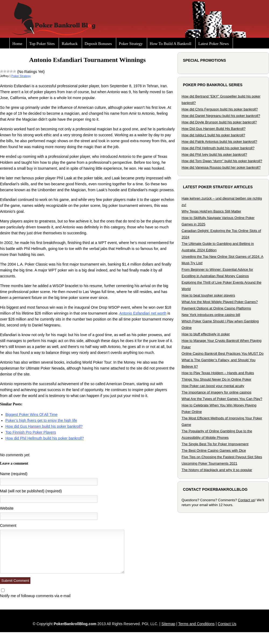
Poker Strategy (131, 44)
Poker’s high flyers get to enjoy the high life (41, 420)
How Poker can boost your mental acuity (213, 386)
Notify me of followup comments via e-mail (35, 596)
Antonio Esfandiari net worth (143, 313)
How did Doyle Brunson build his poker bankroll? (219, 122)
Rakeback (70, 44)
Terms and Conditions (196, 624)
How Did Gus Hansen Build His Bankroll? (214, 129)
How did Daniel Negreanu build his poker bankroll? (221, 116)
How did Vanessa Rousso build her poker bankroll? (221, 167)
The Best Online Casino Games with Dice (214, 450)
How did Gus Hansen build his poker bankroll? (44, 426)
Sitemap (168, 624)
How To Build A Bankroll (171, 44)
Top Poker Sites (42, 44)
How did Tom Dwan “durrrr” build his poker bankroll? (222, 161)
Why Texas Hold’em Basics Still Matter (211, 211)
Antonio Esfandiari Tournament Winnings (87, 60)
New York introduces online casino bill (211, 315)
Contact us (246, 500)
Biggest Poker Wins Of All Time (31, 415)
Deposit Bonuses (98, 44)
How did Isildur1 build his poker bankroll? (213, 135)
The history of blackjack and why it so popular (217, 470)
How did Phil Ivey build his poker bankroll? (214, 154)
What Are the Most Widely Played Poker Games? (220, 302)
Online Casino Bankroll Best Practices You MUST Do (223, 354)
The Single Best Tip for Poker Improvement (215, 444)
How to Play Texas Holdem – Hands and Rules (218, 373)
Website (7, 508)
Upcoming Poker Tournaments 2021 (209, 463)
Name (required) (14, 474)
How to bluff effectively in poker (206, 334)
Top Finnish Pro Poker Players (31, 432)
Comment (8, 525)
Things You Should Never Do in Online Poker (216, 379)
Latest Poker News (213, 44)
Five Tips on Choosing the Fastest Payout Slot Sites (222, 457)
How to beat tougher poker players (208, 295)
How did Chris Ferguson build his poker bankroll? (220, 109)
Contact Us (227, 624)
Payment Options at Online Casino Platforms (216, 308)
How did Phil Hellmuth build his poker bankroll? (45, 438)
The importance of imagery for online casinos (216, 392)
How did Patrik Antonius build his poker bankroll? (219, 142)
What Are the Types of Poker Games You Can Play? (222, 399)
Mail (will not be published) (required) (31, 491)
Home (17, 44)
